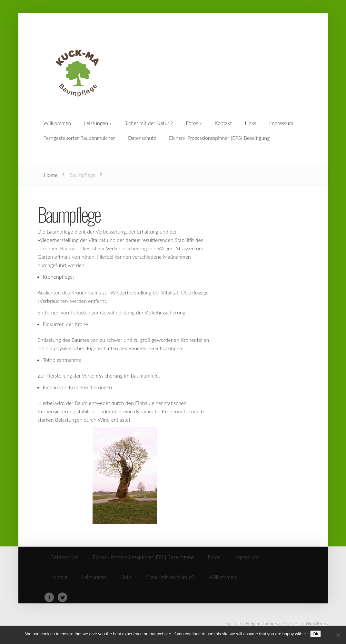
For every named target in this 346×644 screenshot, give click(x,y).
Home (51, 175)
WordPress (316, 624)
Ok (316, 634)
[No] (338, 635)
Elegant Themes (262, 624)
